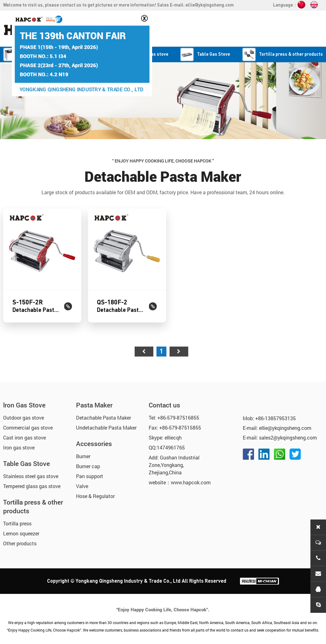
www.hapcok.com (191, 480)
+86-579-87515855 (180, 425)
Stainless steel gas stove (31, 474)
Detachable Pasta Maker (103, 415)
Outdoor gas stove (24, 415)
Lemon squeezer (21, 531)
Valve (82, 484)
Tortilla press (17, 521)
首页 (144, 376)
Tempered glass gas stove (32, 484)
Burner (83, 454)
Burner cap (88, 464)
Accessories (94, 441)
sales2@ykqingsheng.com (288, 435)
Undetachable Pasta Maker (106, 425)
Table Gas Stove (26, 461)
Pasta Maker (94, 403)
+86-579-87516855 (178, 415)
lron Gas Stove (24, 403)
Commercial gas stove (28, 425)
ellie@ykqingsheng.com (210, 5)
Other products (20, 541)
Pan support (90, 474)
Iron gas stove (19, 445)
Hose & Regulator (95, 494)
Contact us (164, 403)
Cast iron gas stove (24, 435)
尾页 (179, 376)
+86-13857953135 (276, 416)
